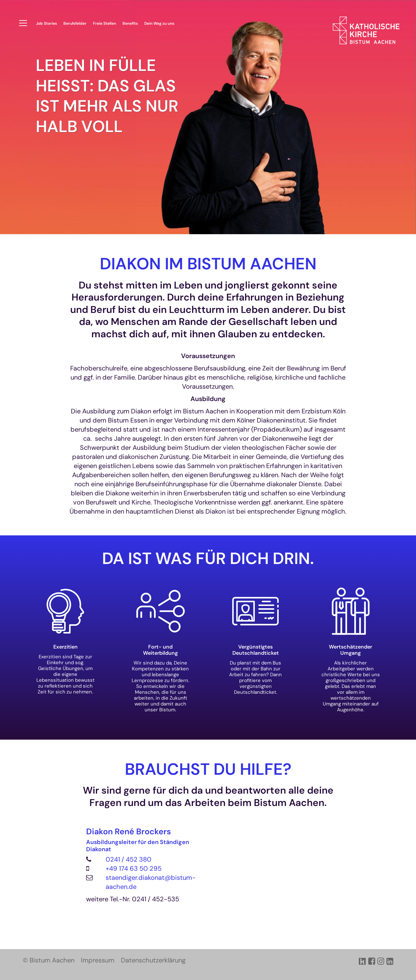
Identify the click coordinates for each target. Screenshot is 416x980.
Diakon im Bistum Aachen (208, 264)
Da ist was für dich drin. (208, 559)
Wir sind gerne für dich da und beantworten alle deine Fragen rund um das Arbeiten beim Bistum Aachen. (208, 796)
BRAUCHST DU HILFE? (208, 769)
